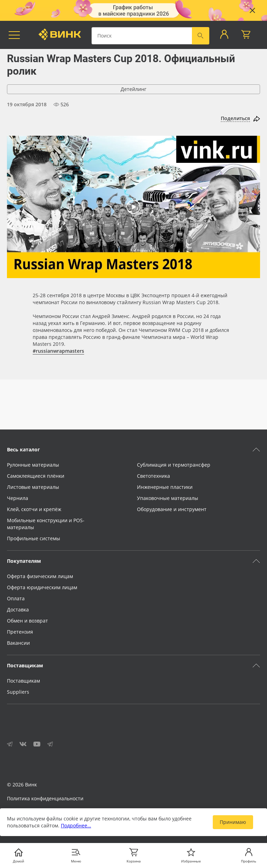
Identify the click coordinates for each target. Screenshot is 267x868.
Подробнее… (76, 825)
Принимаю (233, 822)
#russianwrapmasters (58, 351)
